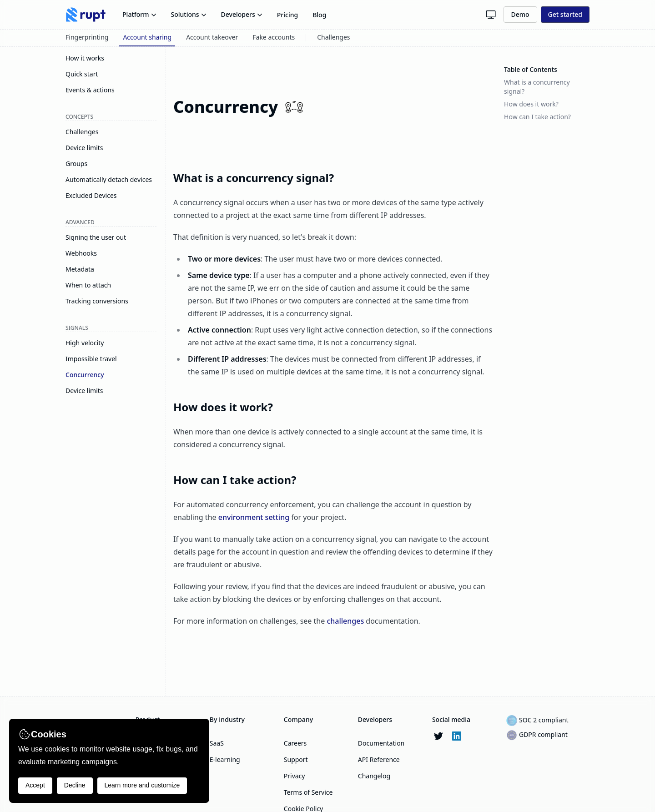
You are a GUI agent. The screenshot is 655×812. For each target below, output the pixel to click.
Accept (35, 785)
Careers (295, 743)
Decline (75, 785)
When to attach (88, 285)
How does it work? (223, 407)
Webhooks (81, 253)
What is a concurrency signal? (254, 178)
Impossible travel (91, 359)
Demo (520, 14)
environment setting (254, 517)
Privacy (295, 776)
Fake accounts (274, 37)
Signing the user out (96, 237)
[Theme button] (491, 15)
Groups (76, 164)
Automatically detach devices (109, 180)
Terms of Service (308, 792)
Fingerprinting (87, 37)
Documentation (381, 743)
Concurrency (85, 375)
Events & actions (90, 90)
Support (296, 759)
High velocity (85, 343)
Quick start (82, 74)
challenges (345, 621)
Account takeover (212, 37)
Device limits (84, 148)
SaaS (217, 743)
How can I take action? (235, 480)
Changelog (374, 776)
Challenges (333, 37)
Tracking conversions (97, 301)
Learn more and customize (142, 785)
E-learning (225, 759)
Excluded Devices (91, 196)
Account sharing (147, 37)
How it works (85, 58)
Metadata (80, 269)
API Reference (379, 759)
